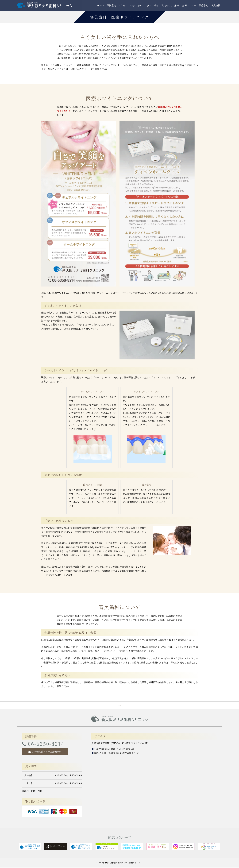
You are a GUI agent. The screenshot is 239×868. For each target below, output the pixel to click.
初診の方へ (136, 6)
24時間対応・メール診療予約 (47, 752)
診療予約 (204, 6)
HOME (101, 6)
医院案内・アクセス (117, 6)
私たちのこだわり (170, 6)
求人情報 (216, 6)
